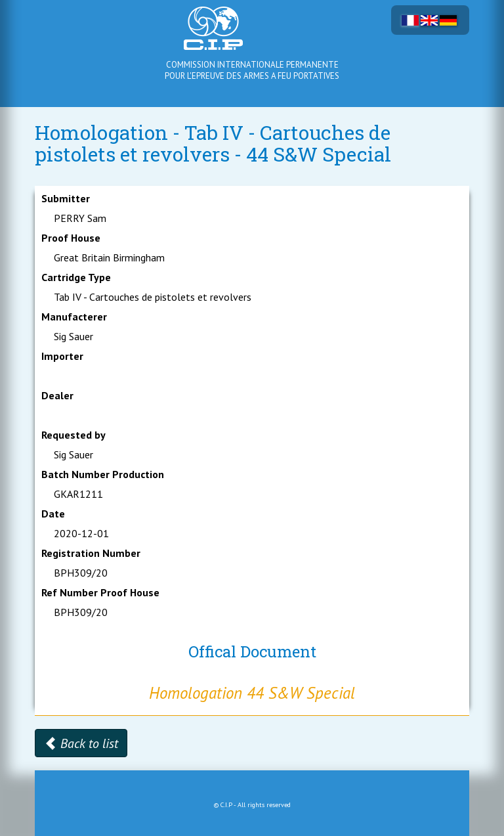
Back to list (81, 743)
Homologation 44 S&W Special (252, 693)
